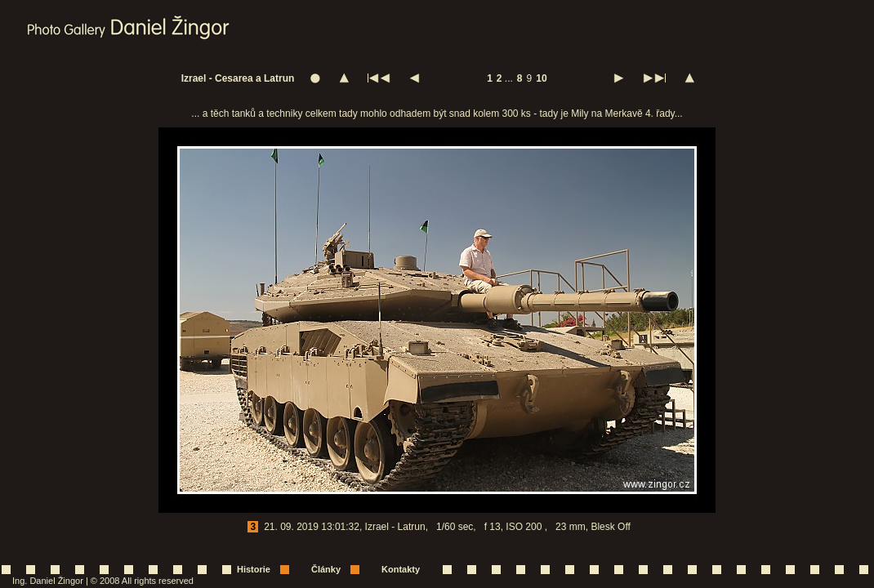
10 (541, 78)
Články (326, 569)
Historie (254, 569)
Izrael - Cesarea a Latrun (238, 78)
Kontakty (401, 569)
